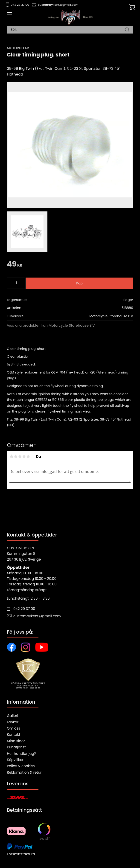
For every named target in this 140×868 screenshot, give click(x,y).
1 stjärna (12, 456)
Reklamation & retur (24, 772)
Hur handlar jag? (21, 754)
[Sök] (127, 30)
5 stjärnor (28, 456)
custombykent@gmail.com (58, 5)
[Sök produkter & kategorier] (68, 30)
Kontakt (14, 735)
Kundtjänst (16, 747)
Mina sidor (16, 741)
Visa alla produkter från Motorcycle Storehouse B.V (51, 325)
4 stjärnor (24, 456)
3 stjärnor (20, 456)
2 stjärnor (16, 456)
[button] (9, 16)
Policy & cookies (21, 766)
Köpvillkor (15, 760)
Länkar (13, 722)
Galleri (12, 716)
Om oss (13, 728)
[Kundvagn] (132, 7)
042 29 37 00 (20, 5)
